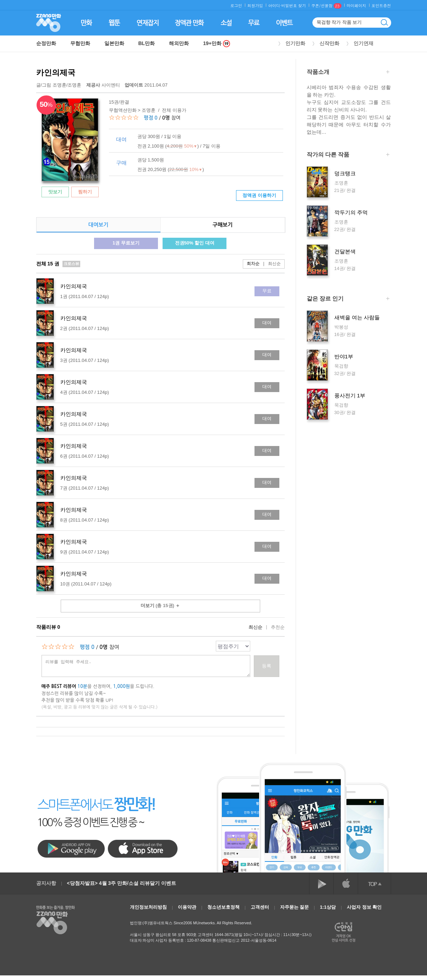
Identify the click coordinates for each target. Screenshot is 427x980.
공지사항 (46, 883)
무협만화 (80, 43)
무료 (267, 291)
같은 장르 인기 (348, 299)
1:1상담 (328, 907)
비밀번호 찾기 (294, 5)
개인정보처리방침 (148, 907)
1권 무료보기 (126, 243)
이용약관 (187, 907)
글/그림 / (59, 85)
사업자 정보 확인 (364, 907)
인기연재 (363, 43)
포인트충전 (381, 5)
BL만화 (147, 43)
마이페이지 (357, 5)
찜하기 (85, 192)
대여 (267, 323)
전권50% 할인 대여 (195, 243)
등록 (267, 666)
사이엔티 (104, 85)
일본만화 (114, 43)
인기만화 (295, 43)
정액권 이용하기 (259, 195)
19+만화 (217, 43)
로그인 (236, 5)
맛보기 (55, 192)
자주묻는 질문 (295, 907)
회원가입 (255, 5)
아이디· (275, 5)
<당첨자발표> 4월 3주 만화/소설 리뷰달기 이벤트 (122, 883)
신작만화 (329, 43)
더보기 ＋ (160, 605)
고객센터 (260, 907)
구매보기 (223, 225)
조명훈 (59, 85)
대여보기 (98, 225)
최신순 (270, 264)
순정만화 (46, 43)
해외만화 (179, 43)
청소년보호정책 (223, 907)
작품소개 (348, 73)
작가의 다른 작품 (348, 155)
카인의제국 (56, 73)
